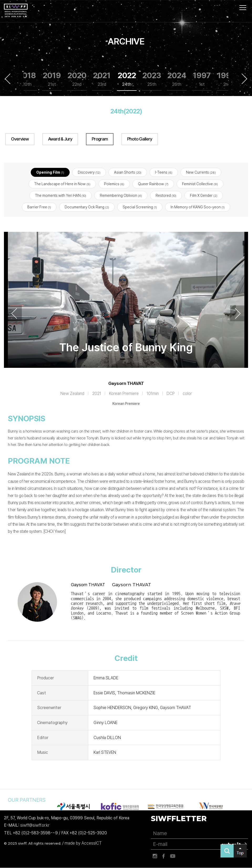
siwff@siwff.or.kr (35, 826)
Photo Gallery (140, 139)
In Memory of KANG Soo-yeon (198, 207)
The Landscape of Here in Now (62, 184)
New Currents (201, 172)
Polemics (114, 184)
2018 (27, 79)
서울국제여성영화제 (16, 11)
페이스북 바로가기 (164, 856)
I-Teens (164, 172)
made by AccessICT (83, 843)
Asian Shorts (128, 172)
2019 (52, 79)
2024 (177, 79)
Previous (8, 79)
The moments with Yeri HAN (61, 196)
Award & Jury (60, 139)
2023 (152, 79)
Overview (20, 139)
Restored (166, 196)
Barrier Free (39, 207)
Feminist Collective (200, 184)
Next (244, 79)
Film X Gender (204, 196)
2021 (102, 79)
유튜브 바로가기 (173, 856)
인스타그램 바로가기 (155, 856)
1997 (202, 79)
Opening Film (50, 172)
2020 (77, 79)
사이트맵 (243, 8)
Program (100, 139)
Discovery (89, 172)
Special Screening (140, 207)
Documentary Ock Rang (87, 207)
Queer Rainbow (153, 184)
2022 (127, 79)
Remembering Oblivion (121, 196)
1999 (227, 79)
